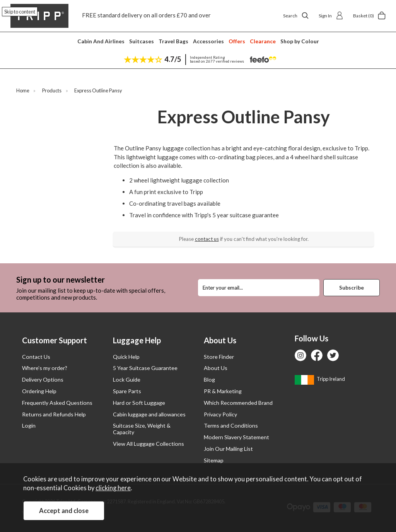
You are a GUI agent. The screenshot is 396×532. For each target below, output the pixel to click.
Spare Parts (127, 391)
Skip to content (20, 12)
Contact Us (36, 357)
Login (29, 425)
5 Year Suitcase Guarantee (145, 368)
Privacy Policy (220, 414)
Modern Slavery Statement (236, 437)
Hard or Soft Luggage (139, 403)
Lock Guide (127, 379)
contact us (207, 239)
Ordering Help (39, 391)
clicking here (113, 488)
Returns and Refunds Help (54, 414)
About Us (216, 368)
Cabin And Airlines (101, 41)
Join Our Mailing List (228, 449)
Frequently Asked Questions (57, 403)
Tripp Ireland (320, 379)
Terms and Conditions (231, 425)
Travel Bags (173, 41)
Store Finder (219, 357)
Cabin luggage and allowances (149, 414)
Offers (237, 41)
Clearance (263, 41)
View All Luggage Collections (148, 444)
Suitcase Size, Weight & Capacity (142, 429)
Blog (209, 379)
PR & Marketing (223, 391)
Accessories (208, 41)
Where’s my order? (45, 368)
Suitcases (142, 41)
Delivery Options (43, 379)
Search (296, 15)
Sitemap (214, 460)
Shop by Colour (300, 41)
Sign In (331, 15)
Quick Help (126, 357)
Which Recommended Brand (238, 403)
